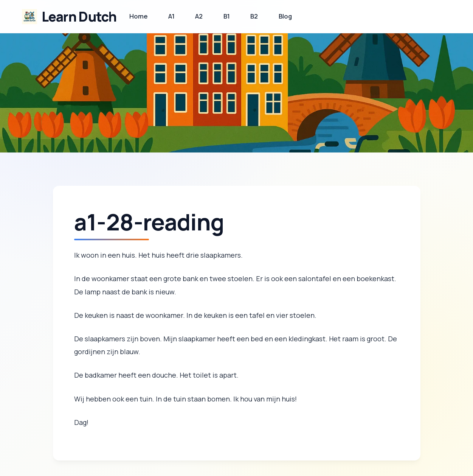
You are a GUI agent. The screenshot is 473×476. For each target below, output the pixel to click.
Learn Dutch (79, 16)
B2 (254, 16)
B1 (227, 16)
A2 (199, 16)
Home (139, 16)
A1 (171, 16)
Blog (285, 16)
